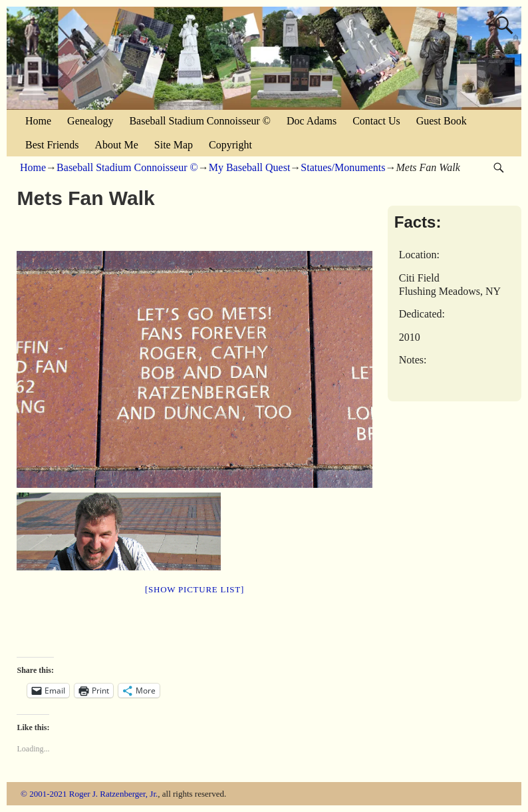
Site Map (174, 145)
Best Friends (52, 145)
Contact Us (376, 121)
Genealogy (90, 121)
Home (38, 121)
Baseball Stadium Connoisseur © (200, 121)
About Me (116, 145)
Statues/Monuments (343, 167)
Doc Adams (312, 121)
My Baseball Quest (250, 167)
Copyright (230, 145)
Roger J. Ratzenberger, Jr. (114, 794)
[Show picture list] (195, 589)
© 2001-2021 (44, 794)
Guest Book (442, 121)
